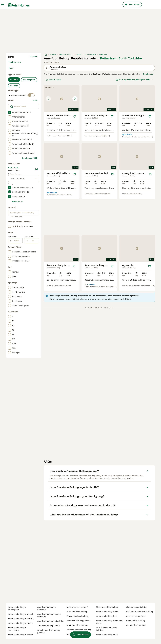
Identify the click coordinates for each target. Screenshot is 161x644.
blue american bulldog (77, 612)
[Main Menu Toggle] (3, 5)
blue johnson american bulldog (107, 629)
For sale (14, 80)
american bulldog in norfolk (21, 619)
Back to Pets (15, 62)
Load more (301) (30, 158)
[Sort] (134, 80)
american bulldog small (107, 635)
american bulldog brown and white (109, 622)
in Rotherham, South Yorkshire (119, 58)
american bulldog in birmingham (17, 608)
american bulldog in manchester (17, 629)
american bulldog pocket (78, 621)
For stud (14, 86)
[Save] (75, 117)
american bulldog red (135, 616)
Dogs (11, 68)
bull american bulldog (135, 625)
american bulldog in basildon (51, 621)
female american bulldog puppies (49, 631)
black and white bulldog (107, 607)
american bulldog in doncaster (46, 608)
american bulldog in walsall (21, 614)
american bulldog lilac (106, 616)
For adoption (29, 80)
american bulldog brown (107, 612)
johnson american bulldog (79, 630)
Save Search (53, 80)
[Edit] (37, 169)
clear (35, 101)
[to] (34, 241)
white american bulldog (78, 625)
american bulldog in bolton (20, 635)
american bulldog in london (21, 623)
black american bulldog (77, 616)
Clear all (34, 57)
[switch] (31, 95)
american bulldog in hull (49, 626)
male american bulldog (77, 607)
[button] (62, 99)
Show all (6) (18, 201)
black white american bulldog (139, 612)
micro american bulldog (136, 607)
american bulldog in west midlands (49, 615)
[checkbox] (10, 112)
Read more (148, 74)
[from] (17, 241)
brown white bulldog (135, 621)
